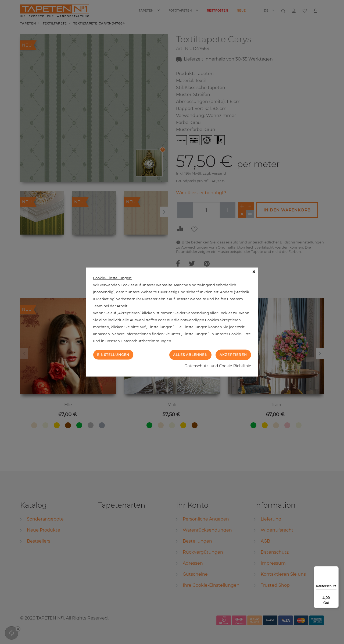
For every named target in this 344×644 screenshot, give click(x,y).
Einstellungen (113, 355)
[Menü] (335, 569)
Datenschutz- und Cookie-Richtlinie (218, 366)
